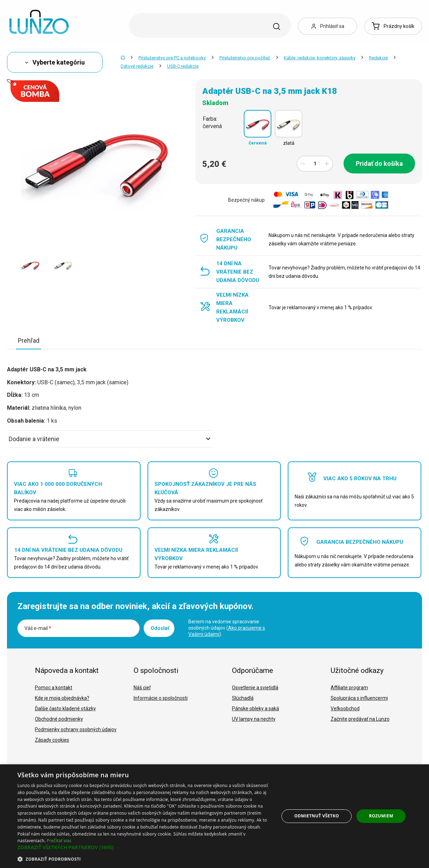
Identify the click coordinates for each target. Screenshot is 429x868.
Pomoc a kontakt (54, 688)
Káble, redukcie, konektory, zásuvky (320, 58)
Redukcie (378, 58)
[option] (30, 265)
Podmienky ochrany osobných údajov (76, 729)
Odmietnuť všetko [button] (317, 816)
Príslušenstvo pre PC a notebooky (172, 58)
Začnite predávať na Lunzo (360, 719)
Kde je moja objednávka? (62, 698)
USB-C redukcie (183, 66)
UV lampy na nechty (254, 719)
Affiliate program (349, 688)
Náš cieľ (142, 688)
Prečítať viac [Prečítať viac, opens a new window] (59, 841)
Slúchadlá (243, 698)
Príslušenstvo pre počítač (245, 58)
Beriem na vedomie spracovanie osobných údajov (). (227, 628)
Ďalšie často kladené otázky (65, 709)
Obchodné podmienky (59, 719)
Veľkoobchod (345, 709)
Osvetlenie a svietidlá (255, 688)
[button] (144, 847)
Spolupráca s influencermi (359, 698)
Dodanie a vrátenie (110, 439)
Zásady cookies (52, 740)
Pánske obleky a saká (255, 709)
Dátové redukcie (137, 66)
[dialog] (214, 816)
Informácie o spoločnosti (161, 698)
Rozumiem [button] (381, 816)
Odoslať (160, 628)
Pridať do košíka (379, 164)
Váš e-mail (38, 628)
